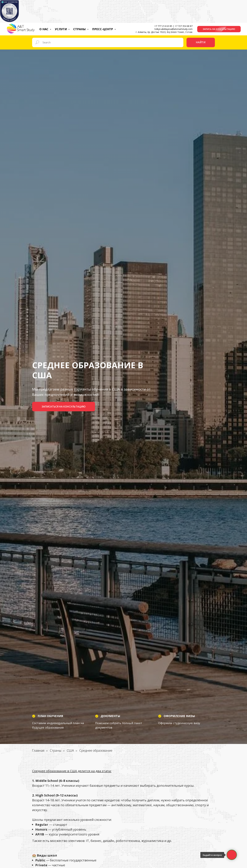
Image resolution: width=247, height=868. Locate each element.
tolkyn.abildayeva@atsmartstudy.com (174, 29)
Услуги (61, 29)
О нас (44, 29)
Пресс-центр (103, 29)
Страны (80, 29)
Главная (38, 751)
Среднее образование (96, 751)
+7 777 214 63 (162, 26)
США (70, 751)
